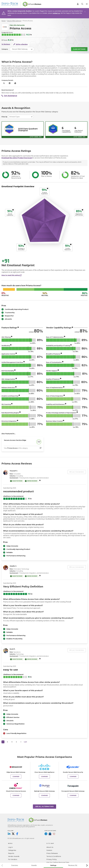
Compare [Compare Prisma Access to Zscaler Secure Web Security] (73, 777)
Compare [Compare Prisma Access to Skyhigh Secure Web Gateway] (44, 795)
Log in (10, 847)
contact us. (56, 13)
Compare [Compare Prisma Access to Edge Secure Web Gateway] (16, 777)
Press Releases (52, 853)
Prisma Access (28, 21)
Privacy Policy (52, 859)
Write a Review (21, 44)
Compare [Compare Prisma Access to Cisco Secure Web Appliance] (44, 777)
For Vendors (13, 859)
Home (4, 21)
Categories (12, 850)
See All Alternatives (44, 806)
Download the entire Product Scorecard (17, 158)
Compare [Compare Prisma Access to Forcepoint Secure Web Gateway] (73, 795)
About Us (50, 847)
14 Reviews (6, 44)
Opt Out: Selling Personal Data (58, 862)
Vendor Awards (14, 856)
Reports (11, 853)
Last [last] (25, 742)
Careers (49, 850)
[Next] (21, 742)
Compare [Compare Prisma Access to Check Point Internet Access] (16, 795)
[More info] (48, 188)
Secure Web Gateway (14, 21)
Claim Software (79, 49)
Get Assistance (9, 96)
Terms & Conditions (54, 856)
